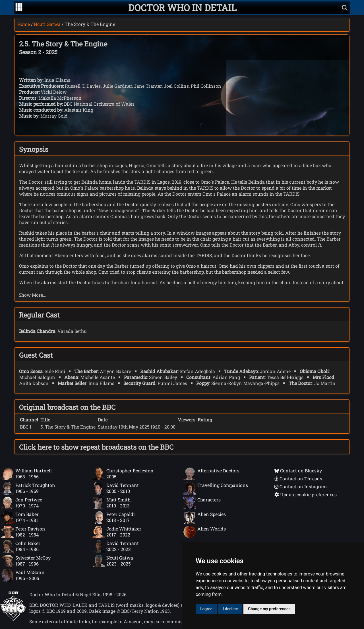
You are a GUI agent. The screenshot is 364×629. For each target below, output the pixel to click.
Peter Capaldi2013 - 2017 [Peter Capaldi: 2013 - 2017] (114, 517)
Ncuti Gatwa (47, 24)
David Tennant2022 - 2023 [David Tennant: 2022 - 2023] (116, 546)
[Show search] (345, 8)
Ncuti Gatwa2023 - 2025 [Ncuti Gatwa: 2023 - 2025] (113, 561)
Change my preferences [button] (269, 609)
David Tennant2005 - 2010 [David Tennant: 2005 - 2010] (116, 488)
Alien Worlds (205, 532)
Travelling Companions (216, 488)
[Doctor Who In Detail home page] (182, 8)
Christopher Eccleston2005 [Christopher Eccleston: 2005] (123, 474)
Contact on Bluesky (298, 471)
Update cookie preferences (306, 494)
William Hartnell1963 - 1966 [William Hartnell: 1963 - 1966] (27, 474)
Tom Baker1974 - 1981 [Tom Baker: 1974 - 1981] (20, 517)
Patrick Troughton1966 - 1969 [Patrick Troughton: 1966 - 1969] (28, 488)
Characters (202, 503)
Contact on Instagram (301, 486)
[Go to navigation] (19, 8)
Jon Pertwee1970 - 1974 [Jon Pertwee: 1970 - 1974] (22, 503)
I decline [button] (230, 609)
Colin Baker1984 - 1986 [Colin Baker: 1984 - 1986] (21, 546)
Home (24, 24)
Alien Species (205, 517)
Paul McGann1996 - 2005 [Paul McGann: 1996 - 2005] (23, 575)
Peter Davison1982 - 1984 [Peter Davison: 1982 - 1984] (23, 532)
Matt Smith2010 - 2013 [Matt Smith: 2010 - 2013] (111, 503)
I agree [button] (206, 609)
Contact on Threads (298, 479)
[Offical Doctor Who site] (13, 619)
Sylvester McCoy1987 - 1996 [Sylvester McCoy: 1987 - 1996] (26, 561)
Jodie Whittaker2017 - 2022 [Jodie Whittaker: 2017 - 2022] (117, 532)
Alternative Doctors (211, 474)
